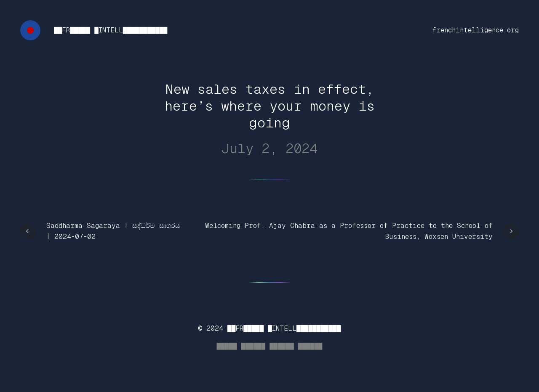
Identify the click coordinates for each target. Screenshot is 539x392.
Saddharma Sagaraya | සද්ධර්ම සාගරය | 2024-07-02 (113, 231)
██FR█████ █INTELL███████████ (111, 30)
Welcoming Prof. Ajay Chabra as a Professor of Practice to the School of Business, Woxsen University (349, 231)
